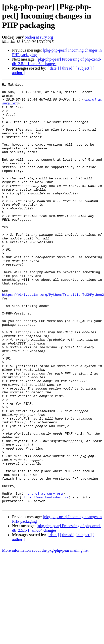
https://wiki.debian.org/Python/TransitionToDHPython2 (53, 337)
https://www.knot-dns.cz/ (45, 580)
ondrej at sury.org (39, 37)
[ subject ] (84, 68)
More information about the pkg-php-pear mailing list (45, 635)
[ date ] (53, 68)
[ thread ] (67, 68)
